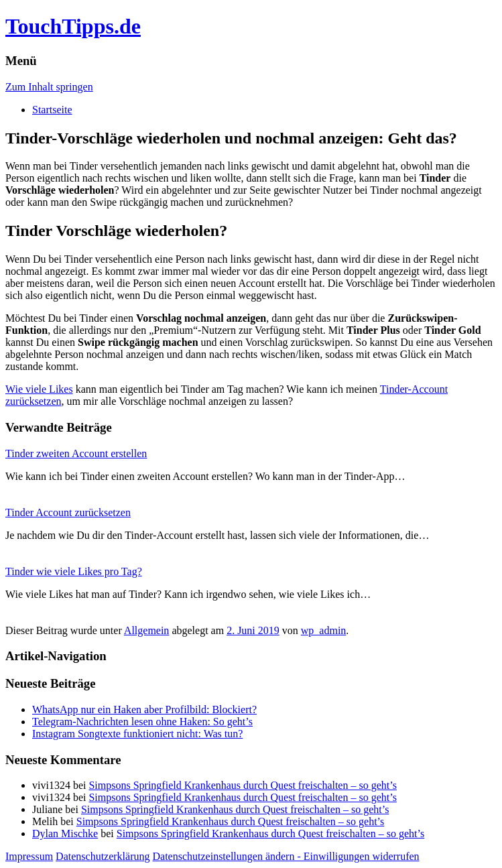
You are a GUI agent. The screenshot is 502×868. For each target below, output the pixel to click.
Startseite (52, 110)
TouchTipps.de (73, 26)
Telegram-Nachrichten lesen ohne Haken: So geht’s (142, 722)
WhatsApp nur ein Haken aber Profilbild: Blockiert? (144, 709)
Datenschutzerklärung (103, 856)
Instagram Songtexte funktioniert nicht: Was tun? (137, 734)
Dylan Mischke (65, 833)
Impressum (29, 856)
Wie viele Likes (39, 389)
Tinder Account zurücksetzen (68, 512)
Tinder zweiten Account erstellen (76, 453)
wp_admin (324, 630)
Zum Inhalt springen (49, 87)
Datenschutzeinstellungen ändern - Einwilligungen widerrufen (286, 856)
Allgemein (147, 630)
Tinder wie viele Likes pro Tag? (74, 571)
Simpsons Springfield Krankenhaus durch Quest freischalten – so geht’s (242, 785)
